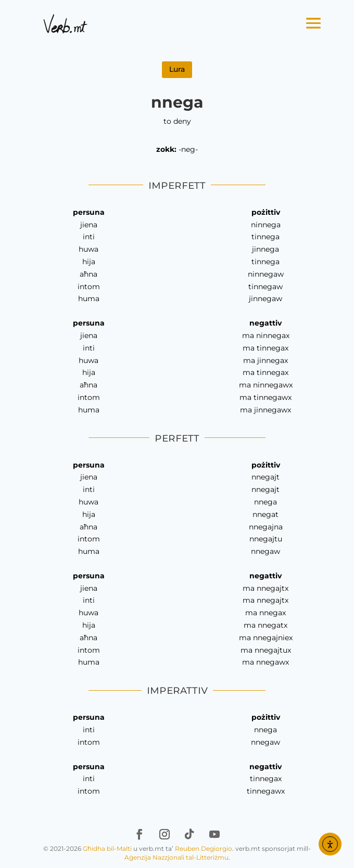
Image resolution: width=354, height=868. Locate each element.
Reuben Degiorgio (204, 848)
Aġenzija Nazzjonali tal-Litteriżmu (176, 857)
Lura (177, 69)
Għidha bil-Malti (107, 848)
